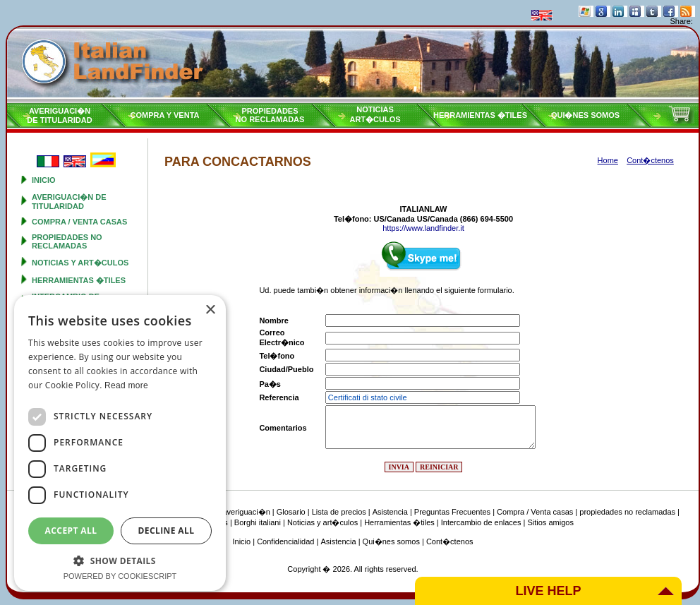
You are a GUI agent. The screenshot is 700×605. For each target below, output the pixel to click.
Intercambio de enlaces (481, 522)
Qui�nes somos (585, 115)
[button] (120, 560)
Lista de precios (339, 512)
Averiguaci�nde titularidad (59, 115)
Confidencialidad (285, 541)
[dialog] (120, 443)
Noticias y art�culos (80, 263)
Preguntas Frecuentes (452, 512)
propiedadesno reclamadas (270, 115)
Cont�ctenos (450, 541)
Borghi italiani (258, 522)
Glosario (291, 512)
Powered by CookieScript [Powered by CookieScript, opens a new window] (120, 576)
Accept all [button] (71, 531)
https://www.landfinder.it (423, 228)
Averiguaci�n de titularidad (69, 202)
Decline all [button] (167, 531)
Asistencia (390, 512)
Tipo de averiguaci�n (233, 512)
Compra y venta (165, 115)
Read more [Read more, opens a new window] (126, 385)
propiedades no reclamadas (67, 241)
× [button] (210, 310)
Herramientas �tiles (480, 115)
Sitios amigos (550, 522)
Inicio (44, 180)
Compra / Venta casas (79, 222)
